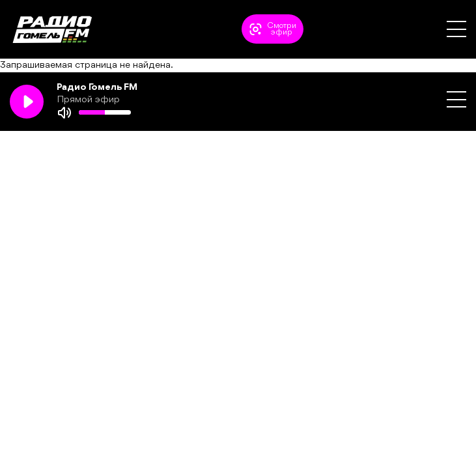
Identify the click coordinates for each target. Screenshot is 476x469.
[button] (456, 29)
